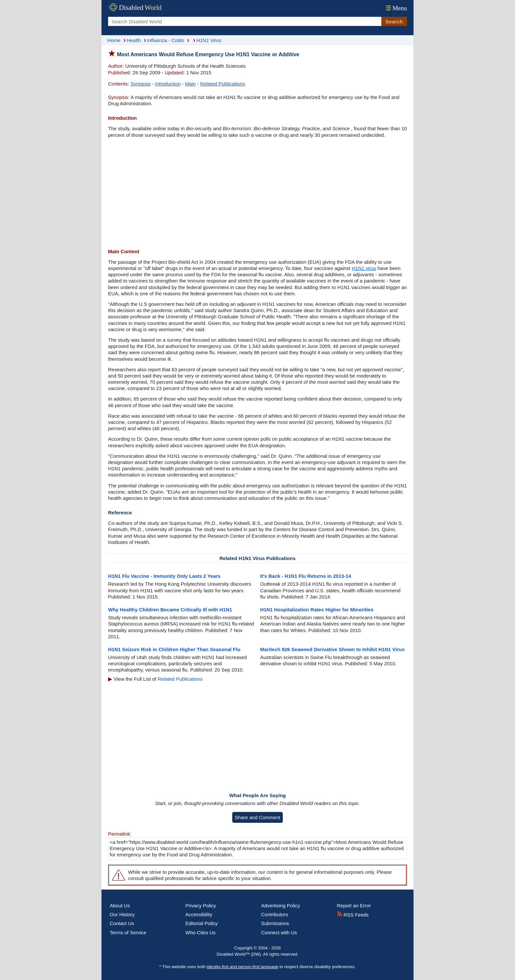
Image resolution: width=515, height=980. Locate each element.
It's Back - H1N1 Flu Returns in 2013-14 (306, 576)
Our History (122, 914)
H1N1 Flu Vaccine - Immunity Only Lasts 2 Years (164, 576)
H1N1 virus (364, 268)
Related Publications (223, 84)
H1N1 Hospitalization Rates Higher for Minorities (317, 610)
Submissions (275, 923)
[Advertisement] (257, 194)
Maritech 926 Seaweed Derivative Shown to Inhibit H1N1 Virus (332, 649)
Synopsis (140, 84)
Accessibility (199, 914)
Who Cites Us (201, 932)
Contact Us (122, 923)
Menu (396, 8)
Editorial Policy (202, 923)
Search (394, 22)
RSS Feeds (353, 915)
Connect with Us (279, 932)
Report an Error (354, 906)
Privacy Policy (201, 906)
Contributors (275, 914)
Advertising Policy (280, 906)
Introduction (168, 84)
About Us (120, 906)
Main (190, 84)
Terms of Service (128, 932)
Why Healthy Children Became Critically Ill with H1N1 (170, 610)
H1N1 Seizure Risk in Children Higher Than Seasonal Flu (174, 649)
